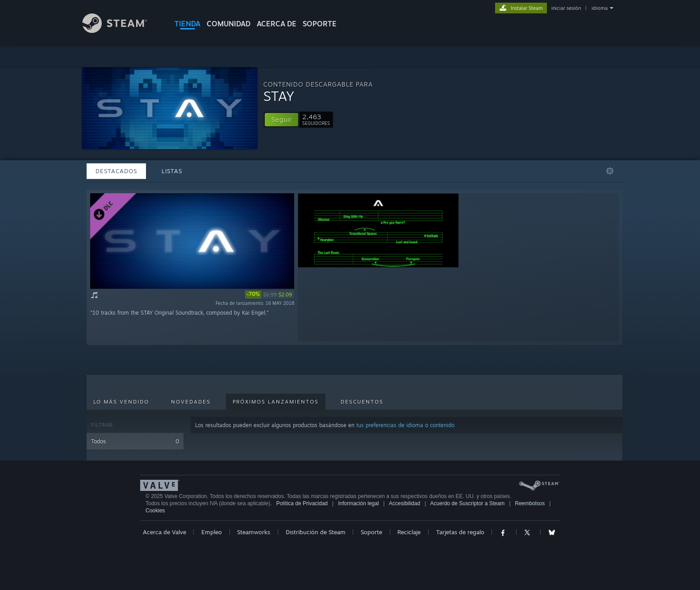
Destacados (116, 171)
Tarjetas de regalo (460, 532)
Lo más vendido (121, 402)
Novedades (191, 402)
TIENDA (187, 24)
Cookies (155, 511)
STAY (279, 96)
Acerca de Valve (165, 532)
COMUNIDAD (229, 24)
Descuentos (362, 402)
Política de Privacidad (302, 503)
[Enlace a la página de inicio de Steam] (121, 31)
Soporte (371, 532)
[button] (281, 120)
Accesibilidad (404, 503)
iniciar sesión (566, 8)
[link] (270, 295)
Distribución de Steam (316, 532)
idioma (600, 8)
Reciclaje (409, 532)
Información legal (358, 503)
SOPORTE (320, 24)
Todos (135, 441)
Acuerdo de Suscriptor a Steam (468, 503)
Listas (172, 171)
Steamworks (254, 532)
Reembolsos (530, 503)
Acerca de (277, 24)
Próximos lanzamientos (276, 402)
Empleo (212, 532)
